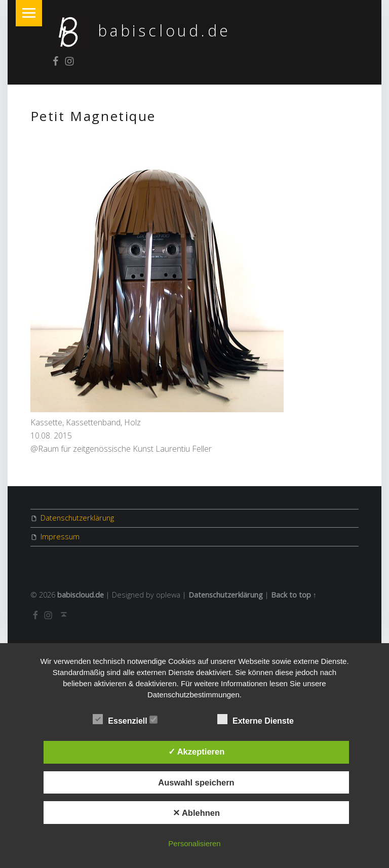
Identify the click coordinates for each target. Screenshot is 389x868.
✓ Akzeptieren (197, 752)
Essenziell (125, 720)
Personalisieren (194, 843)
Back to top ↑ (294, 595)
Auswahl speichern (196, 782)
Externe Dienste (261, 720)
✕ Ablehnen (196, 813)
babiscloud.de (164, 31)
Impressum (60, 537)
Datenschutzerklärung (77, 518)
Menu (29, 13)
